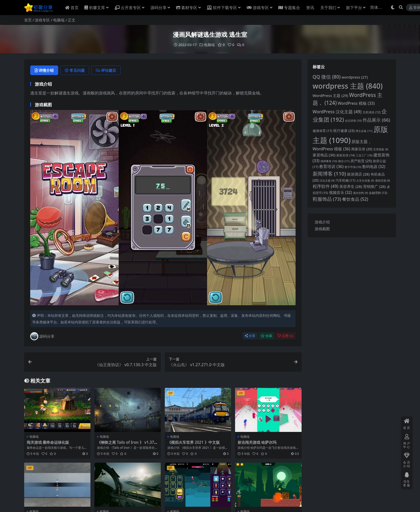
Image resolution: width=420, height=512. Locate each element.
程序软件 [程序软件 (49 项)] (326, 186)
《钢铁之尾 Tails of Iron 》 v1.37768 (127, 445)
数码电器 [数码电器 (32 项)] (374, 167)
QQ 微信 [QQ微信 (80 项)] (327, 77)
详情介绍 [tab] (44, 70)
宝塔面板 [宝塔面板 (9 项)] (381, 149)
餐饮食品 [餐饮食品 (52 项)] (355, 199)
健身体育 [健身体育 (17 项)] (322, 131)
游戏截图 (322, 229)
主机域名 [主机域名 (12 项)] (372, 112)
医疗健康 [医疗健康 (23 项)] (344, 131)
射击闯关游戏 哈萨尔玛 (257, 442)
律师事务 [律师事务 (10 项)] (329, 161)
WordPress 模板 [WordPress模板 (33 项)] (356, 103)
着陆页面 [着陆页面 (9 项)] (383, 181)
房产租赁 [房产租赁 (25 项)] (361, 161)
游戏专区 (42, 20)
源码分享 (42, 336)
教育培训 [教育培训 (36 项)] (331, 166)
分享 (250, 336)
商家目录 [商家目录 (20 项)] (362, 149)
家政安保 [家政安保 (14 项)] (346, 155)
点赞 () (285, 336)
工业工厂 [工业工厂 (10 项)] (364, 155)
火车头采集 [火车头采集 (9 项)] (365, 181)
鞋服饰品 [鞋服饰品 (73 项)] (327, 199)
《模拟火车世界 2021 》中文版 (193, 442)
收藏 (266, 336)
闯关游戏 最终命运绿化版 (48, 442)
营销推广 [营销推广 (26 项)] (374, 186)
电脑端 (59, 20)
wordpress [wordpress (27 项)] (355, 77)
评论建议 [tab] (106, 70)
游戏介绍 (322, 222)
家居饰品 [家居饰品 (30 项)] (324, 155)
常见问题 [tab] (75, 70)
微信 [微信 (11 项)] (344, 161)
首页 (28, 20)
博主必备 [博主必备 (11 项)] (364, 131)
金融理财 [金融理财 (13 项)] (378, 193)
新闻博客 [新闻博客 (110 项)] (329, 174)
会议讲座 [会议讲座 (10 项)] (353, 121)
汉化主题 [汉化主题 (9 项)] (327, 181)
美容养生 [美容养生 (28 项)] (351, 186)
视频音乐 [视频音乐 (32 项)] (341, 193)
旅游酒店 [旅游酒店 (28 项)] (358, 174)
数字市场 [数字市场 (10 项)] (353, 167)
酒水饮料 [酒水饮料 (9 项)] (361, 193)
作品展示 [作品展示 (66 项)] (376, 120)
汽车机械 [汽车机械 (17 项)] (345, 180)
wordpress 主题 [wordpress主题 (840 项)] (348, 86)
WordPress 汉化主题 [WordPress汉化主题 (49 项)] (337, 112)
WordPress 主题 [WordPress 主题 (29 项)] (330, 95)
